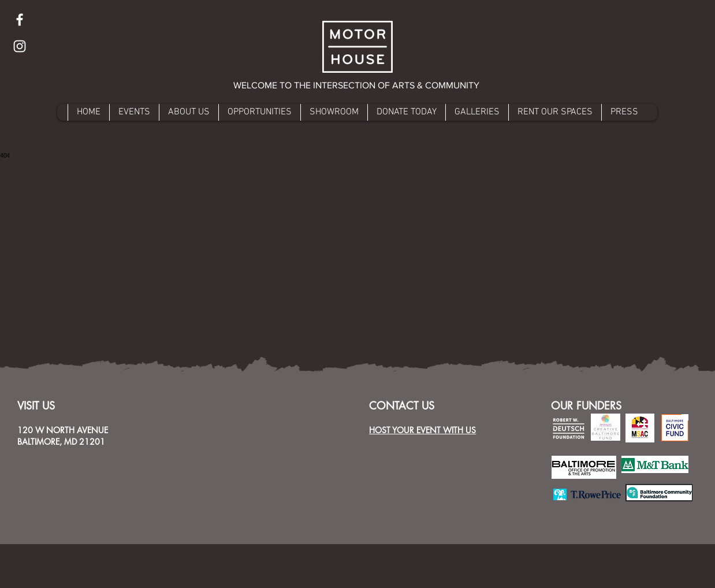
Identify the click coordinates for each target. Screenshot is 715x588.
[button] (357, 85)
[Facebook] (20, 20)
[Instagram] (20, 46)
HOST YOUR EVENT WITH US (422, 430)
